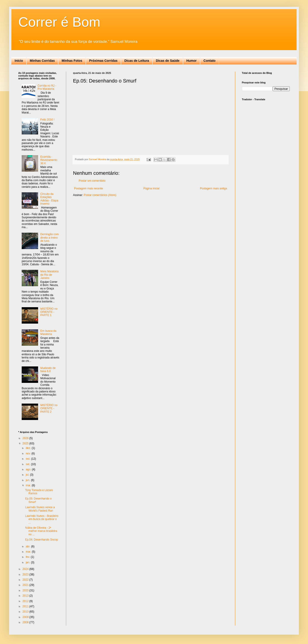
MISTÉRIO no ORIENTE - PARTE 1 (49, 312)
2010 (26, 612)
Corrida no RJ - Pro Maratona (47, 87)
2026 (26, 438)
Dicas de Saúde (168, 61)
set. (28, 464)
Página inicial (151, 188)
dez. (29, 448)
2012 (26, 601)
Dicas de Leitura (137, 61)
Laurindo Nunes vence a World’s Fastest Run (40, 509)
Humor (192, 61)
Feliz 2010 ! (47, 120)
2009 (26, 617)
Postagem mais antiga (213, 188)
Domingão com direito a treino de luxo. (50, 238)
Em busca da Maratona (48, 332)
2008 (26, 622)
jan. (28, 562)
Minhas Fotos (72, 61)
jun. (28, 480)
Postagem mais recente (89, 188)
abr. (28, 546)
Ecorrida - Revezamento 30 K (49, 160)
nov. (29, 453)
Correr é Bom (59, 22)
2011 (26, 606)
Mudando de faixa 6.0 (48, 370)
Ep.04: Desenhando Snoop (42, 540)
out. (28, 459)
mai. (29, 485)
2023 (26, 574)
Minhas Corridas (42, 61)
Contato (210, 61)
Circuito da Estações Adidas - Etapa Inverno (49, 199)
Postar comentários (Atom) (100, 195)
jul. (28, 475)
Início (19, 61)
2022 (26, 580)
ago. (29, 469)
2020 (26, 590)
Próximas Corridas (103, 61)
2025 (26, 443)
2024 (26, 569)
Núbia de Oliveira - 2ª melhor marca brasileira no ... (41, 531)
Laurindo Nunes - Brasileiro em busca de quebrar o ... (42, 519)
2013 (26, 596)
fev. (28, 557)
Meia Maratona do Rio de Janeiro (50, 275)
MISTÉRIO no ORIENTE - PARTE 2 (49, 408)
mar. (29, 552)
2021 (26, 585)
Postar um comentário (92, 181)
